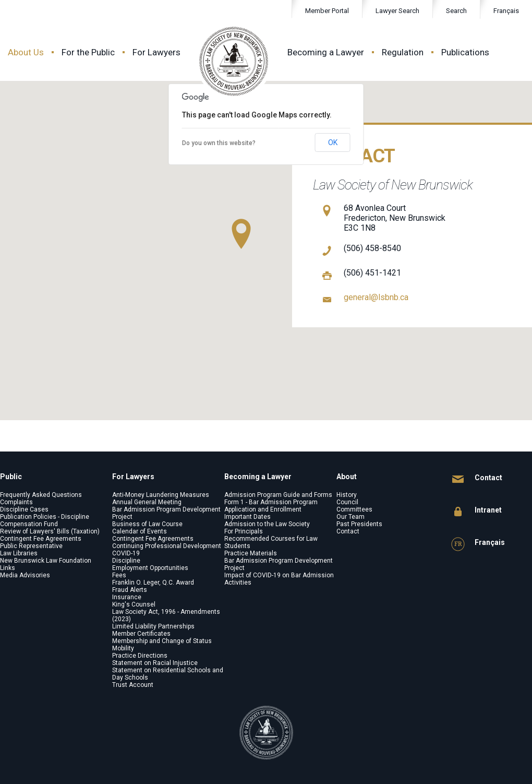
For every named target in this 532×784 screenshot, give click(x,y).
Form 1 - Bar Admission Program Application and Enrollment (271, 506)
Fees (119, 575)
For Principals (244, 531)
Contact (348, 531)
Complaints (16, 502)
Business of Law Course (147, 524)
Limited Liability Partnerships (153, 626)
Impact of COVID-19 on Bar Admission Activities (279, 579)
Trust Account (133, 685)
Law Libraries (19, 553)
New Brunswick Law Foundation (46, 561)
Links (8, 568)
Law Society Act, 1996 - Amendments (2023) (166, 615)
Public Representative (31, 546)
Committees (354, 509)
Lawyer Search (397, 11)
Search (450, 11)
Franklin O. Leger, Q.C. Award (153, 583)
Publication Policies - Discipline (45, 517)
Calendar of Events (140, 531)
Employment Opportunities (150, 568)
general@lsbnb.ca (376, 297)
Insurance (127, 597)
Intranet (476, 512)
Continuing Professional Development (167, 546)
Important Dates (247, 517)
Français (506, 11)
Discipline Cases (24, 509)
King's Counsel (134, 604)
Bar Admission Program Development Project (166, 513)
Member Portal (327, 11)
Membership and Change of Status (162, 641)
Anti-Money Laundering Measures (161, 495)
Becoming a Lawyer (326, 52)
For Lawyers (156, 52)
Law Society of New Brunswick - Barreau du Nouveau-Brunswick (234, 61)
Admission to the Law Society (267, 524)
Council (347, 502)
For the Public (88, 52)
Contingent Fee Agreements (41, 539)
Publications (465, 52)
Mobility (123, 648)
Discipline (126, 561)
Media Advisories (25, 575)
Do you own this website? (219, 143)
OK (333, 142)
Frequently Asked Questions (41, 495)
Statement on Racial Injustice (155, 663)
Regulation (403, 52)
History (347, 495)
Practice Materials (251, 553)
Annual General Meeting (147, 502)
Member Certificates (141, 634)
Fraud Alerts (130, 590)
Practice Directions (140, 656)
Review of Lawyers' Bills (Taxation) (50, 531)
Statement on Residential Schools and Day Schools (168, 674)
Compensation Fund (29, 524)
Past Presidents (359, 524)
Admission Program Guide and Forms (278, 495)
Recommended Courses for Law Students (271, 542)
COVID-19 (126, 553)
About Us (26, 52)
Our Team (350, 517)
